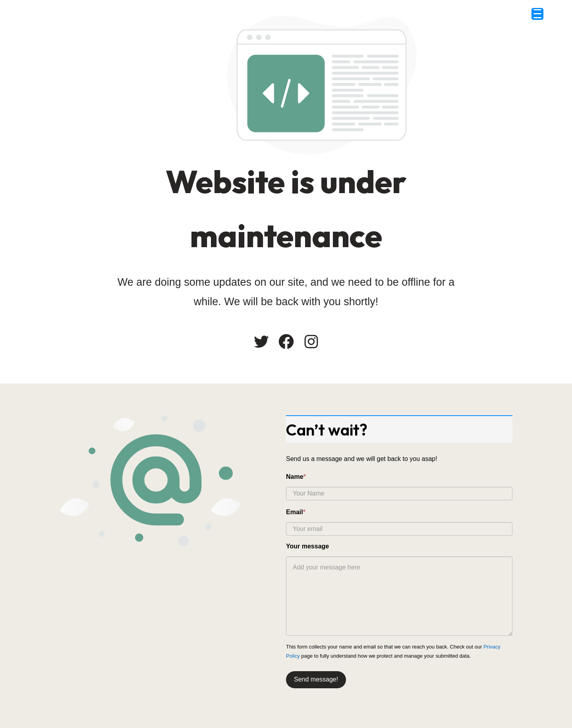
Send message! (316, 679)
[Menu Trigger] (537, 14)
